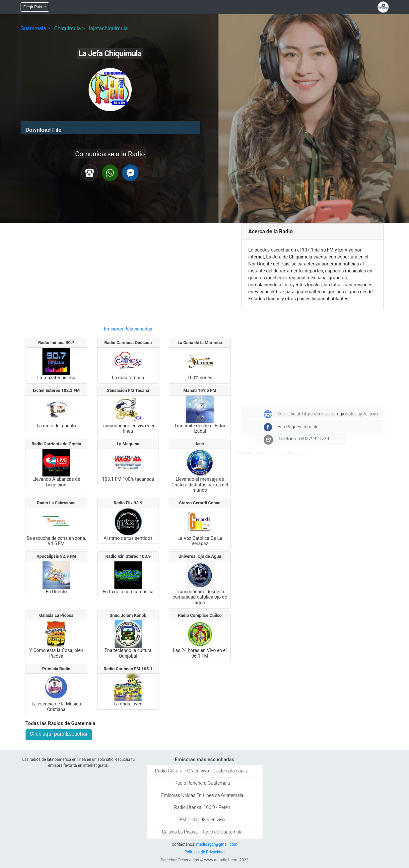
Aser (200, 444)
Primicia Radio (56, 669)
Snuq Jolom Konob (128, 615)
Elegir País (33, 7)
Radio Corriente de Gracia (56, 444)
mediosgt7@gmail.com (217, 844)
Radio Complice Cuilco (200, 615)
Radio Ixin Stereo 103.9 (128, 556)
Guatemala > (35, 28)
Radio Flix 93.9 (128, 503)
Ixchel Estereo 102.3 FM (56, 390)
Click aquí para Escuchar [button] (59, 734)
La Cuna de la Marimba (200, 343)
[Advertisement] (128, 272)
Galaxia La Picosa (56, 615)
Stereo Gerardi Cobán (200, 503)
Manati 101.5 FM (200, 390)
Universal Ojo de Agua (200, 556)
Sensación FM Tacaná (128, 390)
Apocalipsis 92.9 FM (56, 556)
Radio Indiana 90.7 (56, 343)
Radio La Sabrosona (56, 503)
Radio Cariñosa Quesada (128, 343)
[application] (110, 128)
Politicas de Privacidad (204, 852)
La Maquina (128, 444)
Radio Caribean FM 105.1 (128, 669)
